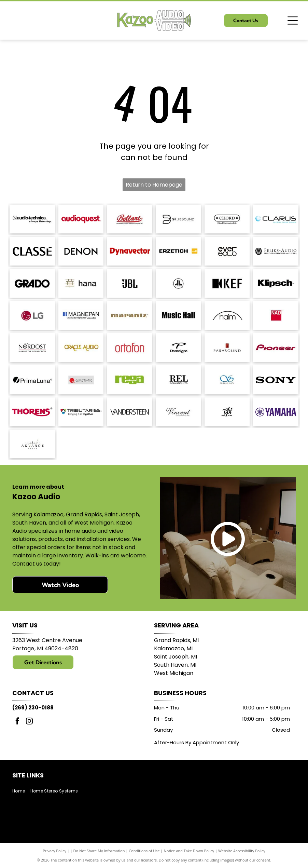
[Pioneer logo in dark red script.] (276, 348)
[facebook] (17, 722)
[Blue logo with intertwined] (227, 380)
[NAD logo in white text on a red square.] (276, 315)
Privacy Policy (54, 851)
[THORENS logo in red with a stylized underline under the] (32, 412)
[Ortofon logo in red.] (130, 348)
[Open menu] (293, 21)
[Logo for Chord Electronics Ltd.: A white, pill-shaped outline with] (227, 219)
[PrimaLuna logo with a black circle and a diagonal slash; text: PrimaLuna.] (32, 380)
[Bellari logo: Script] (130, 219)
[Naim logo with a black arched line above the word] (227, 315)
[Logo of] (227, 251)
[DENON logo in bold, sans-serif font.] (81, 251)
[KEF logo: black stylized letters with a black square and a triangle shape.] (227, 283)
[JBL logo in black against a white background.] (130, 283)
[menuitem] (21, 791)
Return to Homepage (154, 185)
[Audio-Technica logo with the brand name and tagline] (32, 219)
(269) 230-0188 (33, 708)
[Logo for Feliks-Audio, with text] (276, 251)
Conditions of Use (144, 851)
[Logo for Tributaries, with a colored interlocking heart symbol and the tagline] (81, 412)
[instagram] (29, 722)
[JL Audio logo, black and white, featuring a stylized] (178, 283)
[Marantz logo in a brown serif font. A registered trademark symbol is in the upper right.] (130, 315)
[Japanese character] (81, 283)
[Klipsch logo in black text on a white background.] (276, 283)
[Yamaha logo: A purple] (276, 412)
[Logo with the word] (276, 219)
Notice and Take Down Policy (189, 851)
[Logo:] (227, 412)
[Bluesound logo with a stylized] (178, 219)
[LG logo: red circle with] (32, 315)
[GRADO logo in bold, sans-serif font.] (32, 283)
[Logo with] (32, 444)
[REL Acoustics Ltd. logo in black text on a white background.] (178, 380)
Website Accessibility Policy (242, 851)
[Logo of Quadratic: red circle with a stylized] (81, 380)
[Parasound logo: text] (227, 348)
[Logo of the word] (130, 380)
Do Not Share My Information (99, 851)
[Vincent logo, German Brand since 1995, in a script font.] (178, 412)
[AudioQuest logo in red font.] (81, 219)
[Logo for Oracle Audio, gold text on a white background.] (81, 348)
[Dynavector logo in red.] (130, 251)
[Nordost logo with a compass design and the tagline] (32, 348)
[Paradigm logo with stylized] (178, 348)
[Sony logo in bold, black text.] (276, 380)
